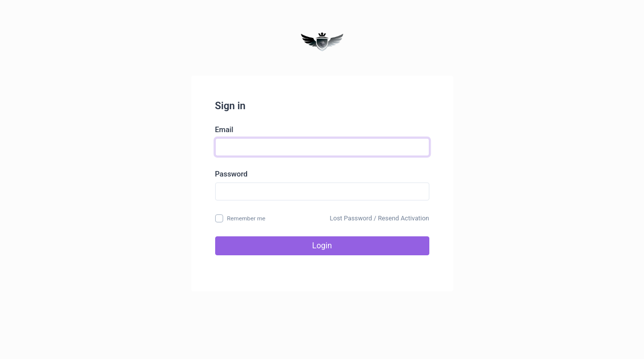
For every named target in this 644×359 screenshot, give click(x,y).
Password (231, 174)
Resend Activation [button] (404, 218)
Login (322, 246)
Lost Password (351, 218)
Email (224, 130)
